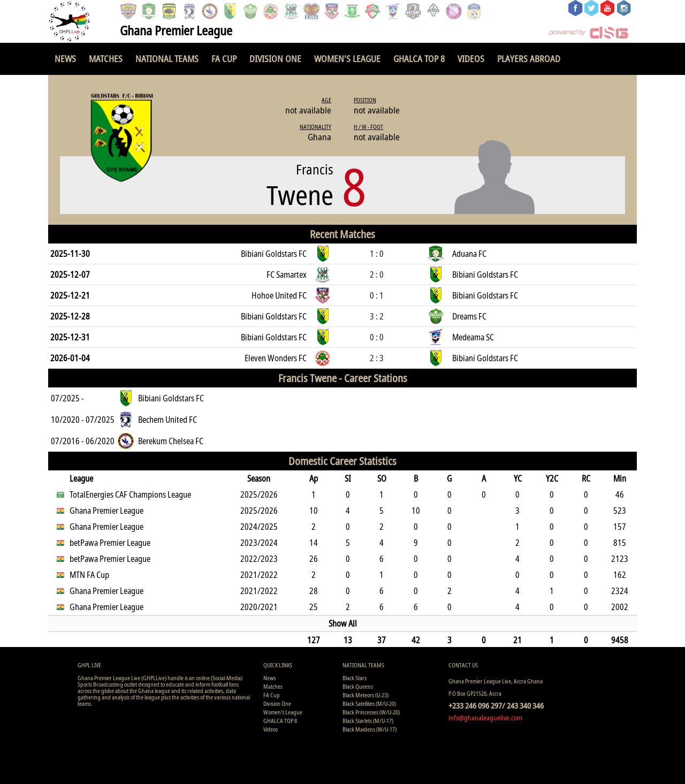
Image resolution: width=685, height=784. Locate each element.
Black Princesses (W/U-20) (371, 712)
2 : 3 (377, 358)
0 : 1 (377, 295)
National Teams (167, 59)
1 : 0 (377, 254)
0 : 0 (377, 337)
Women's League (347, 59)
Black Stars (355, 678)
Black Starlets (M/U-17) (368, 721)
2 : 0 (377, 275)
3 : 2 (377, 316)
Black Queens (358, 686)
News (65, 59)
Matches (106, 59)
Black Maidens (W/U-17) (370, 729)
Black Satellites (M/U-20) (369, 703)
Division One (275, 59)
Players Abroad (529, 59)
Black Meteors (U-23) (366, 695)
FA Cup (224, 59)
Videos (471, 59)
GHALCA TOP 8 (419, 59)
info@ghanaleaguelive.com (485, 718)
